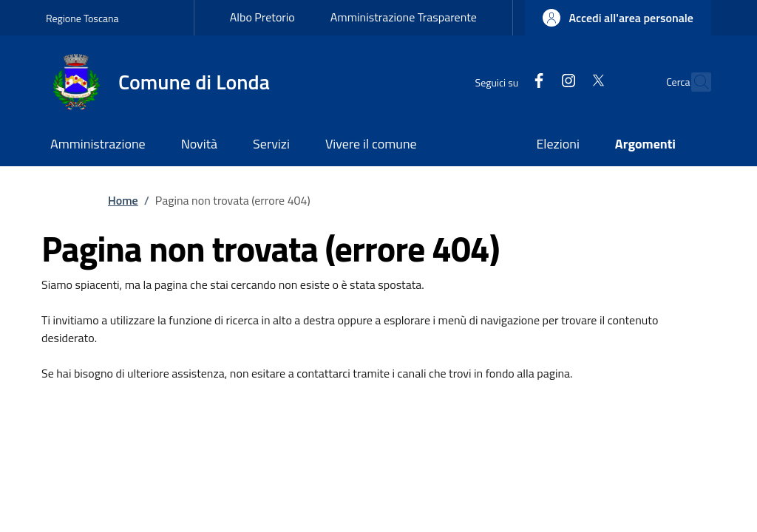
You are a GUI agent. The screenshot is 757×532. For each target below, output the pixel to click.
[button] (618, 18)
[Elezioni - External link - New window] (557, 145)
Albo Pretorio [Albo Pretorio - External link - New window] (262, 17)
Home (123, 200)
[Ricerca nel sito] (693, 82)
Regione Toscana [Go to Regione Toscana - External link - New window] (82, 18)
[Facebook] (507, 82)
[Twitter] (566, 82)
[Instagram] (537, 82)
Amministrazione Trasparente (404, 17)
